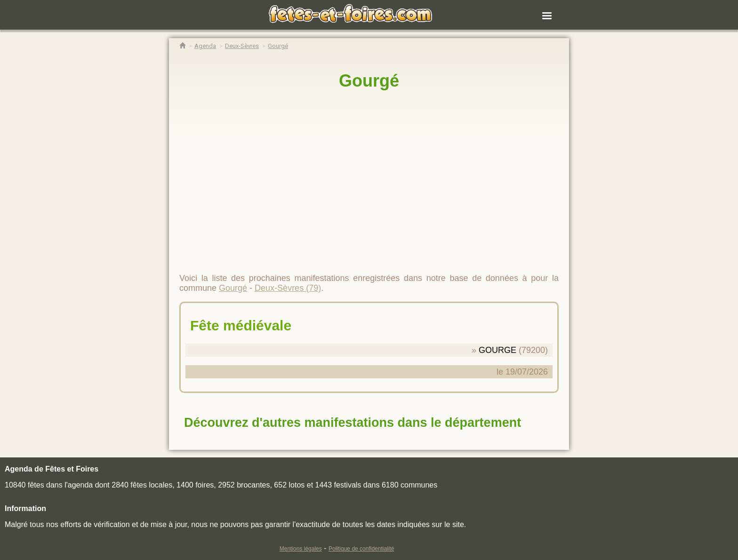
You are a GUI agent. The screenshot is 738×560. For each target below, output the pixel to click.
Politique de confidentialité (361, 549)
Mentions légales (301, 549)
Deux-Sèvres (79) (288, 288)
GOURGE (497, 350)
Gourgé (369, 81)
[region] (369, 177)
